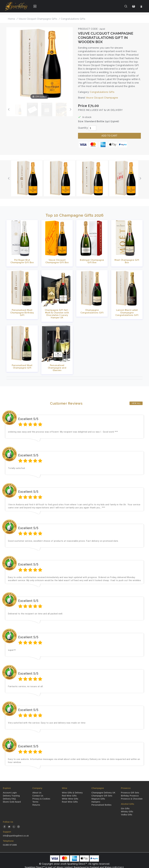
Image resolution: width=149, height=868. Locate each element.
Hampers (96, 802)
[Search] (126, 6)
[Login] (141, 6)
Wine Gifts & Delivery (72, 793)
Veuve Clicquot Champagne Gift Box (57, 261)
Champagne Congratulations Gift (92, 311)
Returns (36, 805)
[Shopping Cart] (134, 6)
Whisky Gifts (127, 812)
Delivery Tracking (11, 796)
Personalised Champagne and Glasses (57, 368)
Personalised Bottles (101, 805)
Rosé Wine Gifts (70, 802)
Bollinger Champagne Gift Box (92, 261)
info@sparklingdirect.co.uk (16, 836)
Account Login (10, 793)
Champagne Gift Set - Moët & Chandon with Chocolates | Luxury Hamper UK (57, 314)
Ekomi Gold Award (12, 802)
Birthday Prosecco (130, 796)
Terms (35, 802)
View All (136, 403)
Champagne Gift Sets (102, 796)
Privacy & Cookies (41, 799)
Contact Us (38, 796)
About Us (37, 793)
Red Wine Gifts (69, 796)
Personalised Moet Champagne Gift (22, 366)
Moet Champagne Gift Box (127, 261)
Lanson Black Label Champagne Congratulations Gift (127, 313)
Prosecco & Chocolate (132, 799)
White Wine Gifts (70, 799)
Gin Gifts (125, 808)
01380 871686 (10, 845)
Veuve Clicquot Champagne (102, 98)
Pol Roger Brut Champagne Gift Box (22, 261)
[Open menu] (35, 6)
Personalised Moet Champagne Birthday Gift (22, 313)
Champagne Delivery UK (103, 793)
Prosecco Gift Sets (130, 793)
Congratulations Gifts (102, 92)
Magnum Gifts (98, 799)
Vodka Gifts (127, 815)
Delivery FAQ (9, 799)
